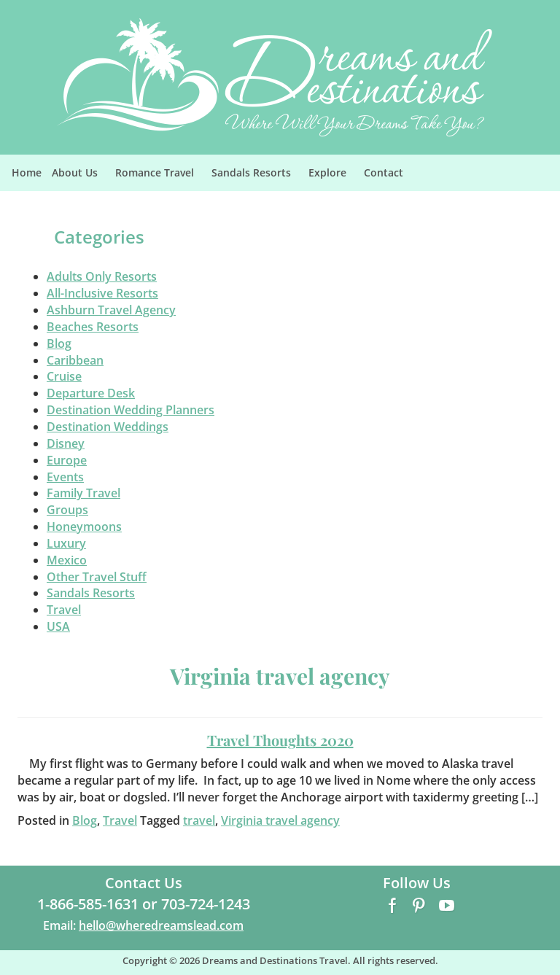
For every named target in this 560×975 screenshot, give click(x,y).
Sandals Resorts (257, 176)
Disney (66, 443)
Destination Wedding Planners (131, 410)
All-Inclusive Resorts (102, 293)
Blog (59, 343)
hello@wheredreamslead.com (161, 925)
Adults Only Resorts (102, 276)
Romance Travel (161, 176)
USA (58, 626)
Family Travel (83, 493)
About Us (81, 176)
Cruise (64, 376)
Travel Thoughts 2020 (280, 740)
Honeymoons (84, 527)
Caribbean (75, 360)
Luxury (66, 543)
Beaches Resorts (93, 327)
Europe (67, 460)
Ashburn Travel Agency (111, 310)
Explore (334, 176)
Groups (67, 510)
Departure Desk (91, 393)
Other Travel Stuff (97, 577)
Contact (384, 172)
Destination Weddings (108, 427)
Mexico (67, 560)
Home (27, 172)
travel (199, 820)
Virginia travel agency (280, 820)
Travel (64, 610)
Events (65, 477)
